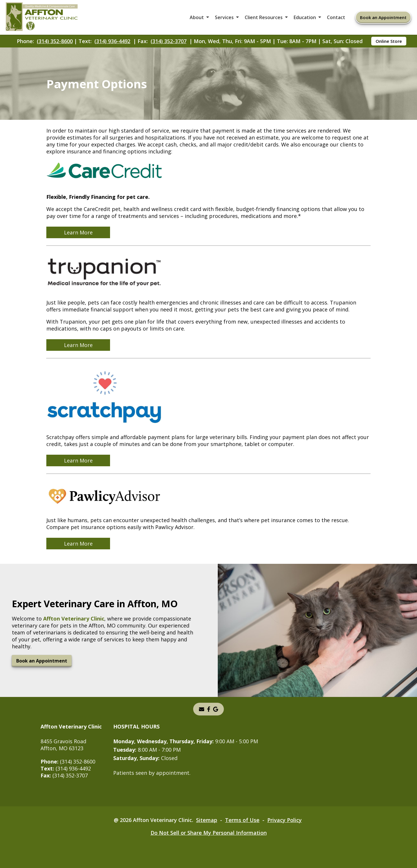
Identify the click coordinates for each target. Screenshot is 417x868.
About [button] (197, 17)
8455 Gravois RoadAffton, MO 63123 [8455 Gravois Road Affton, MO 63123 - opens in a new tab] (63, 745)
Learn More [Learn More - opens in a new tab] (78, 232)
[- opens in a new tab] (216, 709)
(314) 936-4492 (112, 41)
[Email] (202, 709)
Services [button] (224, 17)
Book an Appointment (383, 17)
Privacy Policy (285, 820)
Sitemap (207, 820)
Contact (336, 17)
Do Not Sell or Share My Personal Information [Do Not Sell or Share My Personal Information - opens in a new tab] (209, 833)
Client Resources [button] (264, 17)
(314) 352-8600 (55, 41)
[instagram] (209, 709)
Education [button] (305, 17)
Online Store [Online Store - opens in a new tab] (389, 41)
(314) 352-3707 (169, 41)
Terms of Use (242, 820)
